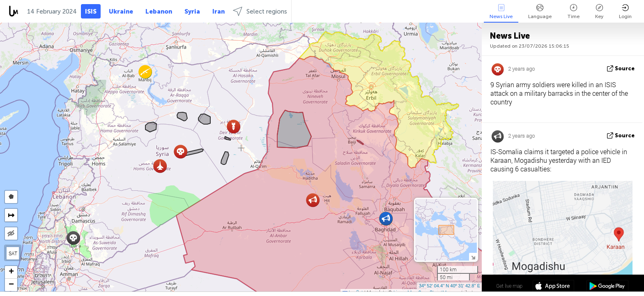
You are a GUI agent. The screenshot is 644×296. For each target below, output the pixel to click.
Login (625, 12)
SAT (13, 253)
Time (573, 12)
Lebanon (159, 12)
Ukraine (121, 12)
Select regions (260, 11)
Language (540, 12)
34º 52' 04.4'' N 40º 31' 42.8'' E (450, 286)
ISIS (91, 12)
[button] (160, 166)
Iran (218, 12)
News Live (501, 12)
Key (599, 12)
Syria (192, 12)
